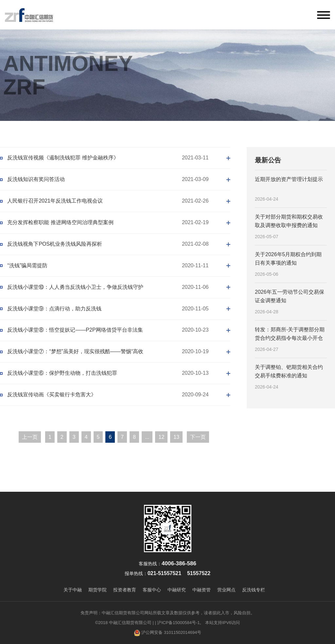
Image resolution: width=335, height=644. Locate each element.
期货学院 (97, 590)
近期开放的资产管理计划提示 (289, 179)
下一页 (198, 437)
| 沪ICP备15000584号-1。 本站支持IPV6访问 (197, 623)
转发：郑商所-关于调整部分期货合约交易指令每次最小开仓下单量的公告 (290, 334)
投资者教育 (125, 590)
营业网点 (226, 590)
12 (162, 437)
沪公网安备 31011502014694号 (167, 633)
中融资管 (202, 590)
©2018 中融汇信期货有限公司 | (124, 623)
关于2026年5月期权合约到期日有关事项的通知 (288, 259)
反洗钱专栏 (254, 590)
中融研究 (177, 590)
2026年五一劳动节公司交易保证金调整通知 (290, 296)
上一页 (30, 437)
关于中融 (73, 590)
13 (176, 437)
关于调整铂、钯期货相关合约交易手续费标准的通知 (289, 371)
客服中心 (152, 590)
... (147, 437)
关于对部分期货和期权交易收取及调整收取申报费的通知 (289, 221)
